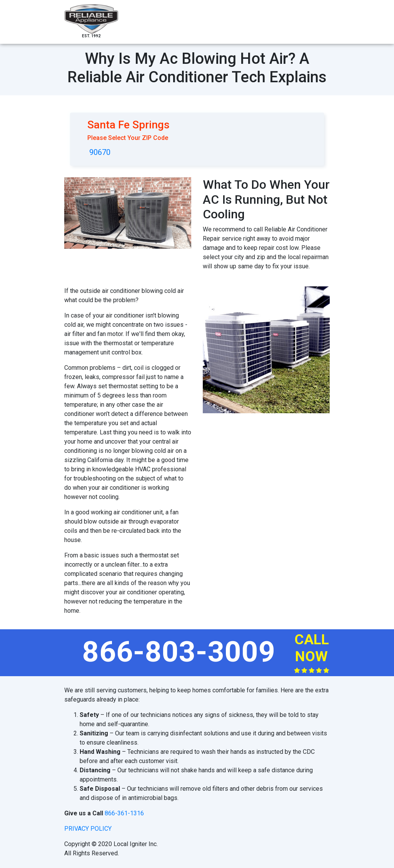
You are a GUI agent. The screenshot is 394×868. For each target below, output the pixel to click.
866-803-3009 (179, 652)
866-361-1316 (124, 813)
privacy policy (88, 829)
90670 (100, 152)
